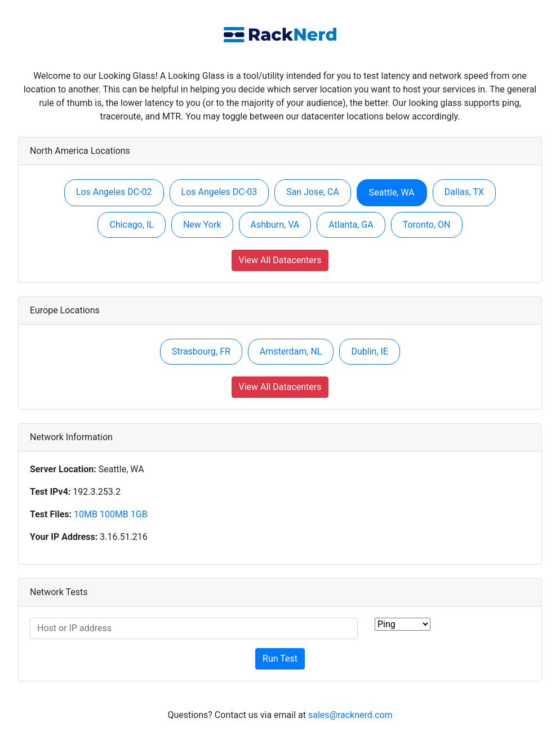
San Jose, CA (313, 192)
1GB (139, 514)
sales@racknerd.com (350, 715)
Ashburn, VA (275, 225)
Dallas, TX (464, 192)
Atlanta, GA (351, 225)
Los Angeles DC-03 (219, 192)
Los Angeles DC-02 (114, 192)
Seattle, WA (392, 192)
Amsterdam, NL (291, 351)
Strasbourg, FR (201, 351)
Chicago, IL (131, 225)
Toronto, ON (427, 225)
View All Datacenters (280, 260)
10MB (86, 514)
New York (202, 225)
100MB (114, 514)
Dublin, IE (369, 351)
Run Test (280, 659)
